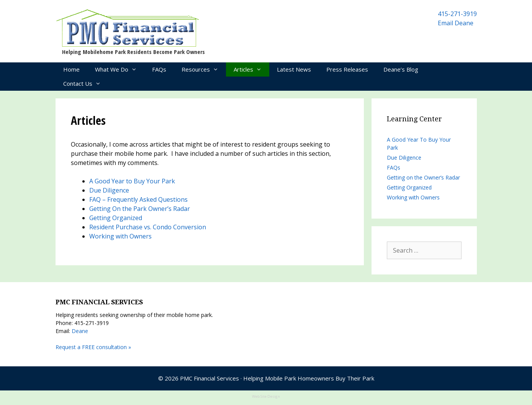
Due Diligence (109, 190)
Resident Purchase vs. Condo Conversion (148, 227)
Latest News (294, 69)
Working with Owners (120, 236)
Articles (251, 69)
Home (71, 69)
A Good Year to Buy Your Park (132, 181)
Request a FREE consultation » (93, 347)
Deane (80, 331)
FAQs (159, 69)
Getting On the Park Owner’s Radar (140, 209)
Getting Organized (116, 218)
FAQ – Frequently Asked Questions (138, 199)
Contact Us (86, 84)
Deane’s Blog (401, 69)
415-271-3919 (457, 14)
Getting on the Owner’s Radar (423, 177)
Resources (204, 69)
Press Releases (347, 69)
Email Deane (456, 23)
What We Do (120, 69)
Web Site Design (266, 396)
